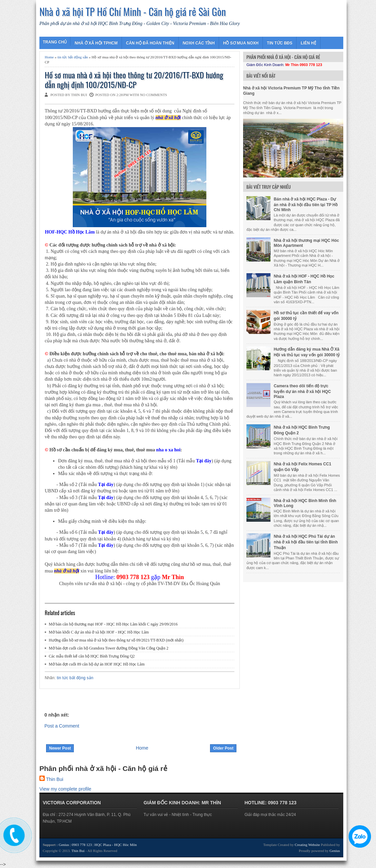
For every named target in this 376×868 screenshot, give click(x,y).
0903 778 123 (82, 845)
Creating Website (308, 845)
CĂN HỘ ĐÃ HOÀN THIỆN (150, 43)
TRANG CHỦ (55, 42)
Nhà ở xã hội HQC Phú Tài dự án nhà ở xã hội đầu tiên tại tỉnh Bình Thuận (306, 542)
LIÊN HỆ (308, 43)
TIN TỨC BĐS (279, 43)
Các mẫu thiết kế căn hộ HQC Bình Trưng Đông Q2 (92, 656)
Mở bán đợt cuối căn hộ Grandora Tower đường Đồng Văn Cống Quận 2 (109, 648)
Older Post (223, 748)
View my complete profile (65, 789)
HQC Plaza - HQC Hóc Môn (116, 845)
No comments (153, 95)
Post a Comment (62, 726)
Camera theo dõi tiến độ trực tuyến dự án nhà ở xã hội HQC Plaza (302, 391)
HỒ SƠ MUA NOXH (241, 43)
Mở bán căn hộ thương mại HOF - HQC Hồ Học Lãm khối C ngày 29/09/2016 (113, 624)
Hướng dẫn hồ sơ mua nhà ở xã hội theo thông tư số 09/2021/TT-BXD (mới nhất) (116, 640)
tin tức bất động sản (73, 57)
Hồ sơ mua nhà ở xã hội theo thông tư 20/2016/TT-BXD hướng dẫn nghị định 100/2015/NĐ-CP (134, 80)
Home (49, 57)
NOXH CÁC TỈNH (199, 43)
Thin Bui (55, 779)
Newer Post (60, 748)
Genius (64, 845)
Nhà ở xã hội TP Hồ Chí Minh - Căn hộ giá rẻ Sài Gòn (133, 12)
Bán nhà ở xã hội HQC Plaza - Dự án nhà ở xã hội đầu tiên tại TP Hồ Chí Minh (306, 204)
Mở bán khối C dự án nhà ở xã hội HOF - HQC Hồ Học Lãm (99, 632)
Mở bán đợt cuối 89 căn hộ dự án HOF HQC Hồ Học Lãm (97, 664)
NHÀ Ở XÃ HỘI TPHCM (96, 43)
